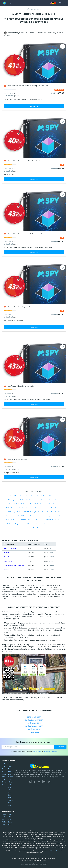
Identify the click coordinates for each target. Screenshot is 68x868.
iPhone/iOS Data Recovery (38, 504)
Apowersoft (10, 803)
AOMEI (10, 777)
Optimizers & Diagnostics (50, 496)
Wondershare (10, 774)
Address (4, 822)
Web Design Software (33, 524)
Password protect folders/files (53, 516)
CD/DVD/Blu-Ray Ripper (54, 520)
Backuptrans (10, 790)
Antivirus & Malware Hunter (52, 524)
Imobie (10, 792)
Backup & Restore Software (18, 504)
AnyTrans (4, 777)
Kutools (7, 553)
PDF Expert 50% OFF (34, 717)
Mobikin (10, 798)
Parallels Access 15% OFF (34, 723)
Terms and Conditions (51, 752)
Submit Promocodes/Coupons (10, 822)
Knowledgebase (10, 819)
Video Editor (14, 496)
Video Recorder (34, 528)
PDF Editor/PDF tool (28, 520)
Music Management (12, 516)
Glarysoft (10, 785)
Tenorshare (10, 769)
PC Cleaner (24, 516)
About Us (4, 814)
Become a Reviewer (10, 825)
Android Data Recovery (28, 500)
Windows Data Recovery (57, 500)
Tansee (10, 795)
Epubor (10, 800)
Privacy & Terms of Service (53, 851)
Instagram (30, 782)
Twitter (44, 782)
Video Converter (28, 508)
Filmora (4, 764)
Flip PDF (58, 512)
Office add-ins (25, 496)
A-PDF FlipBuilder (10, 805)
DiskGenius (4, 779)
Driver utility (35, 496)
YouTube (39, 782)
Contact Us (4, 825)
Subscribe (60, 747)
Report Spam (10, 817)
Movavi (10, 766)
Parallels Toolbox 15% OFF (34, 726)
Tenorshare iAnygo (4, 782)
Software (10, 524)
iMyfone (10, 782)
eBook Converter (56, 508)
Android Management (11, 500)
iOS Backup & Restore (15, 512)
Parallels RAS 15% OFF (34, 729)
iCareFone (4, 772)
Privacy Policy (37, 752)
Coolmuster (4, 769)
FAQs (10, 814)
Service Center (4, 819)
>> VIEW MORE (34, 732)
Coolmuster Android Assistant (14, 565)
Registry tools (20, 524)
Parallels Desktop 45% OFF (34, 720)
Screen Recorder (48, 512)
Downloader (40, 520)
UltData (4, 774)
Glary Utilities (8, 561)
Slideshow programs (42, 508)
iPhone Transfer (54, 504)
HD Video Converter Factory (4, 785)
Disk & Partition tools (13, 508)
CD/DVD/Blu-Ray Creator (32, 512)
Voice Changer (42, 500)
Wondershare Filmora (11, 548)
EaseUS (10, 772)
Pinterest (49, 782)
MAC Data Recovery (13, 520)
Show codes (34, 106)
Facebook (35, 782)
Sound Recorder (35, 516)
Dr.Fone (7, 570)
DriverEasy (8, 557)
